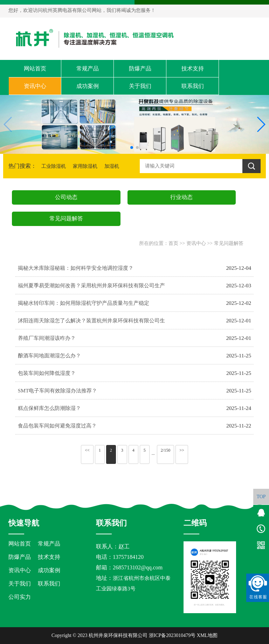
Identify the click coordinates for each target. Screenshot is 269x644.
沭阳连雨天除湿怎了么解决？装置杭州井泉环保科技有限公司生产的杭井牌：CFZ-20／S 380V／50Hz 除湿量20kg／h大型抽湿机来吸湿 (92, 323)
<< (87, 450)
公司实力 (20, 597)
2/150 (165, 450)
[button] (132, 148)
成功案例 (88, 86)
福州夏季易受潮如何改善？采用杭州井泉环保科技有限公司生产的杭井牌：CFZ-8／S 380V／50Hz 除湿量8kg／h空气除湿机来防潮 (92, 288)
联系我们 (193, 86)
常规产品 (88, 68)
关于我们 (140, 86)
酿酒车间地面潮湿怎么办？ (49, 355)
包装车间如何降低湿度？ (47, 373)
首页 (173, 243)
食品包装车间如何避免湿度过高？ (57, 426)
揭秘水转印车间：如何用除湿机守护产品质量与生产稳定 (84, 303)
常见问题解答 (229, 243)
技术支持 (193, 68)
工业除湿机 (54, 166)
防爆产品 (140, 68)
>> (182, 450)
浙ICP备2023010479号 (172, 635)
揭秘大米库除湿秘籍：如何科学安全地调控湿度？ (76, 268)
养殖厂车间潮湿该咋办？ (47, 338)
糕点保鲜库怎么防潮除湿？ (49, 408)
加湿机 (112, 166)
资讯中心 (35, 86)
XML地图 (207, 635)
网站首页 (35, 68)
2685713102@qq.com (138, 567)
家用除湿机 (85, 166)
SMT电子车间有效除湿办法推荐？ (58, 390)
